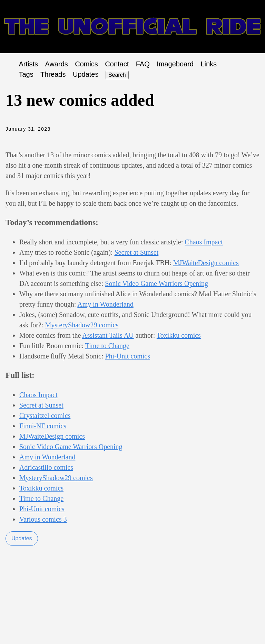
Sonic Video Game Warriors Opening (156, 283)
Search (117, 75)
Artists (28, 64)
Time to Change (107, 346)
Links (209, 64)
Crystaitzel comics (45, 416)
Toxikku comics (179, 335)
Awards (56, 64)
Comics (86, 64)
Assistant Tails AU (108, 335)
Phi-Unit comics (127, 356)
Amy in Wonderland (105, 304)
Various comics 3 (43, 519)
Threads (53, 74)
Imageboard (175, 64)
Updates (86, 74)
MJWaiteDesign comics (206, 263)
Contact (117, 64)
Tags (26, 74)
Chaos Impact (204, 242)
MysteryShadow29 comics (82, 325)
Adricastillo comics (46, 467)
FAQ (143, 64)
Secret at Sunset (137, 252)
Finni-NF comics (43, 426)
